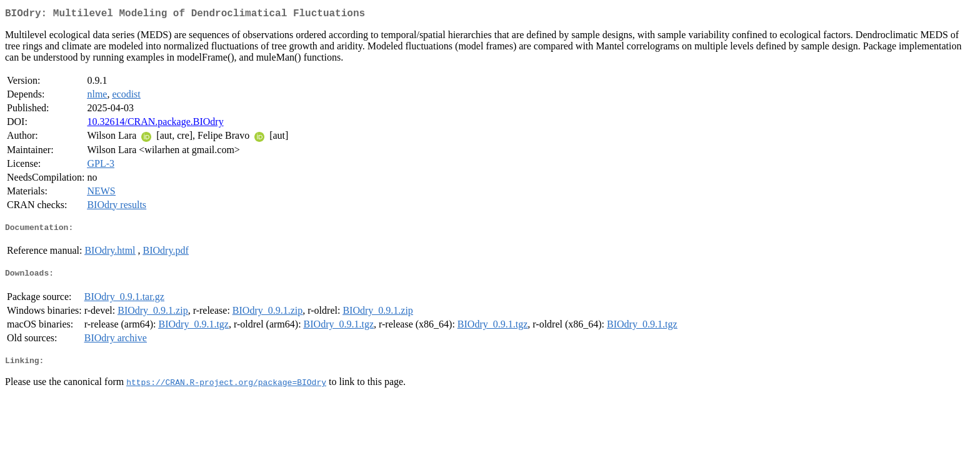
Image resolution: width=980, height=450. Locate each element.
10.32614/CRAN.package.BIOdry (155, 124)
